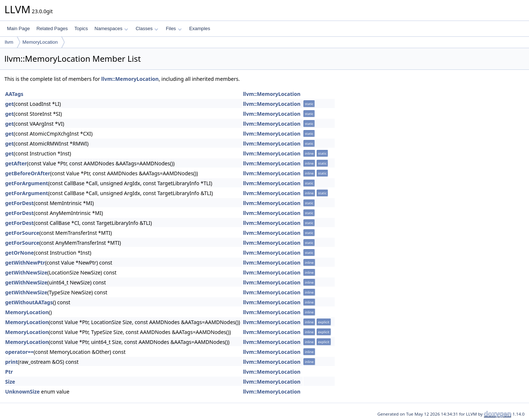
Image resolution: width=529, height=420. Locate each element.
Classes (147, 28)
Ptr (9, 372)
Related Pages (52, 28)
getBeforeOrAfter (28, 173)
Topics (81, 28)
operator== (19, 352)
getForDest (19, 203)
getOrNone (19, 253)
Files (174, 28)
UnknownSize (22, 392)
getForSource (22, 233)
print (11, 362)
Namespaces (111, 28)
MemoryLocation (40, 42)
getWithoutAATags (29, 302)
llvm (9, 42)
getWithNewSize (26, 272)
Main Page (18, 28)
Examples (200, 28)
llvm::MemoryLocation (130, 79)
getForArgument (27, 183)
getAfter (16, 163)
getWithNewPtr (25, 263)
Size (10, 382)
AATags (14, 94)
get (9, 104)
